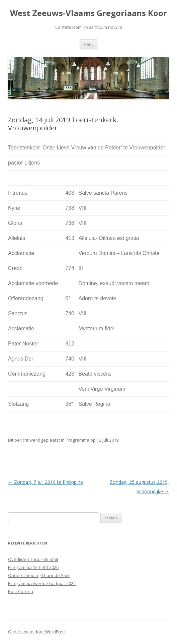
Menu (88, 44)
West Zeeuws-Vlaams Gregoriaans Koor (88, 13)
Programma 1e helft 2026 (33, 567)
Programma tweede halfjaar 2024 (42, 583)
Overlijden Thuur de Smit (33, 559)
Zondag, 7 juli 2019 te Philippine (46, 482)
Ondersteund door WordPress (37, 632)
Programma (77, 440)
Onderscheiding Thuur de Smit (39, 575)
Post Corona (21, 591)
